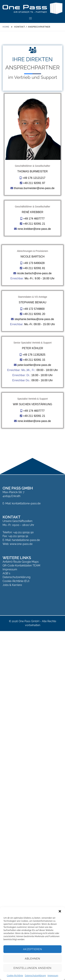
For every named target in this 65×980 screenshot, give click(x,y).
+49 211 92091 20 (34, 525)
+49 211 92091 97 (34, 183)
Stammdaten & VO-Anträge (32, 507)
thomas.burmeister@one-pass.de (34, 188)
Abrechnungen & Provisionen (32, 389)
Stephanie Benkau (33, 513)
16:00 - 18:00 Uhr (42, 658)
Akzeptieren (33, 949)
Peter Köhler (32, 631)
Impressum (53, 976)
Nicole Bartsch (32, 395)
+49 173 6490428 (34, 402)
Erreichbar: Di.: (21, 658)
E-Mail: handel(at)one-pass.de (21, 895)
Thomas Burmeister (32, 171)
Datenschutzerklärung (35, 976)
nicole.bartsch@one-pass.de (34, 412)
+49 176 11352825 (34, 637)
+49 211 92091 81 (34, 407)
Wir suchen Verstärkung (32, 759)
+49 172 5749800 (34, 519)
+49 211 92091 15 (34, 643)
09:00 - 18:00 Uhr (47, 653)
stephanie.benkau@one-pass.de (34, 530)
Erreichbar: (17, 417)
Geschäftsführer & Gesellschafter (32, 166)
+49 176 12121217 (34, 178)
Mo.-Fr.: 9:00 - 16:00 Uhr (40, 417)
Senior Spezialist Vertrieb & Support (33, 625)
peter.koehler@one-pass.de (34, 648)
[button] (60, 911)
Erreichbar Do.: (22, 663)
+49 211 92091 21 (34, 290)
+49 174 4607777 (34, 285)
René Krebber (32, 278)
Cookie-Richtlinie (15, 976)
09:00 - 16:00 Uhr (42, 663)
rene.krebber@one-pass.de (34, 295)
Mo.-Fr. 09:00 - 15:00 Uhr (40, 535)
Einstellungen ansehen (32, 968)
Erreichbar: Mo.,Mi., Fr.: (21, 653)
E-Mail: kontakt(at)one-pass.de (22, 858)
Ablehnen (32, 959)
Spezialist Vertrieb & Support (32, 754)
